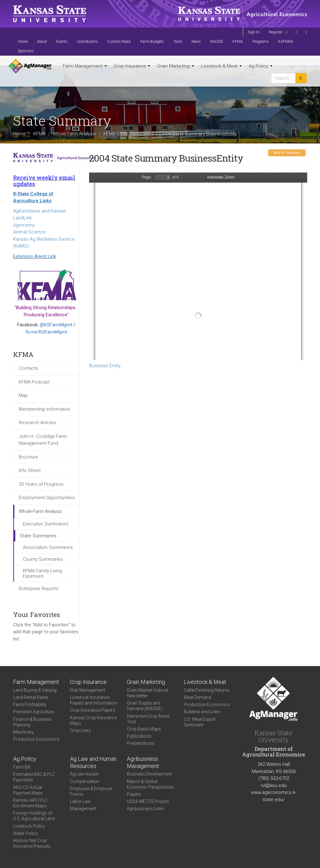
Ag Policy (261, 66)
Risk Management (88, 690)
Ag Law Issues (84, 774)
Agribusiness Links (145, 809)
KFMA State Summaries (128, 134)
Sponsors (26, 51)
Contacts (28, 368)
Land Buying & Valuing (35, 690)
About (42, 42)
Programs (261, 42)
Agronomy (24, 225)
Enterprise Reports (39, 589)
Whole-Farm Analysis (74, 134)
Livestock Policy (29, 826)
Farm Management (85, 66)
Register (275, 32)
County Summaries (43, 559)
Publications (139, 736)
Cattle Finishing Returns (207, 690)
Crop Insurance (132, 66)
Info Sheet (30, 470)
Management (83, 809)
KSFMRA (286, 42)
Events (62, 42)
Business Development (149, 774)
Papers (134, 794)
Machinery (23, 732)
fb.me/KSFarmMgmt (46, 332)
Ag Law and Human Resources (93, 762)
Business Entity (105, 366)
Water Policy (25, 833)
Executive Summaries (46, 524)
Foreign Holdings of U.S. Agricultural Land (34, 816)
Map (23, 395)
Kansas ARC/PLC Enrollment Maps (30, 803)
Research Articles (37, 423)
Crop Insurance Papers (93, 710)
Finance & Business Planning (32, 722)
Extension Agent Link (35, 256)
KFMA (238, 42)
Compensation (85, 781)
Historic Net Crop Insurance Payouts (32, 843)
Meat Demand (197, 697)
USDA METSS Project (148, 801)
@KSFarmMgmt (56, 325)
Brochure (28, 457)
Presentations (141, 743)
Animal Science (30, 232)
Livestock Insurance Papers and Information (93, 700)
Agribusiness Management (143, 762)
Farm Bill (22, 767)
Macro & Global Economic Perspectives (150, 784)
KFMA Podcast (34, 382)
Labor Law (80, 801)
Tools (178, 42)
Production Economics (36, 739)
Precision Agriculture (34, 712)
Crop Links (80, 730)
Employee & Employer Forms (91, 791)
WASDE (217, 42)
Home (23, 42)
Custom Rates (119, 42)
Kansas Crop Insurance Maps (93, 720)
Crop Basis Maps (144, 729)
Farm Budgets (152, 42)
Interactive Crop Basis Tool (148, 719)
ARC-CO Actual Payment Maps (28, 790)
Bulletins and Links (202, 712)
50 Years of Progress (41, 484)
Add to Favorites (287, 153)
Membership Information (45, 409)
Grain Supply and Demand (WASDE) (145, 706)
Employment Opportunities (47, 498)
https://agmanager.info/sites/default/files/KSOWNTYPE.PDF (198, 266)
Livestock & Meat (221, 66)
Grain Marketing (176, 66)
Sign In (254, 32)
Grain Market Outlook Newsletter (148, 693)
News (196, 42)
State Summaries (38, 536)
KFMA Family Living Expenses (42, 573)
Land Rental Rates (31, 697)
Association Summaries (48, 547)
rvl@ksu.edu (274, 785)
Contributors (87, 42)
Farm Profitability (30, 705)
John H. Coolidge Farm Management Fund (43, 440)
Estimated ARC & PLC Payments (34, 777)
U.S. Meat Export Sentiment (200, 722)
